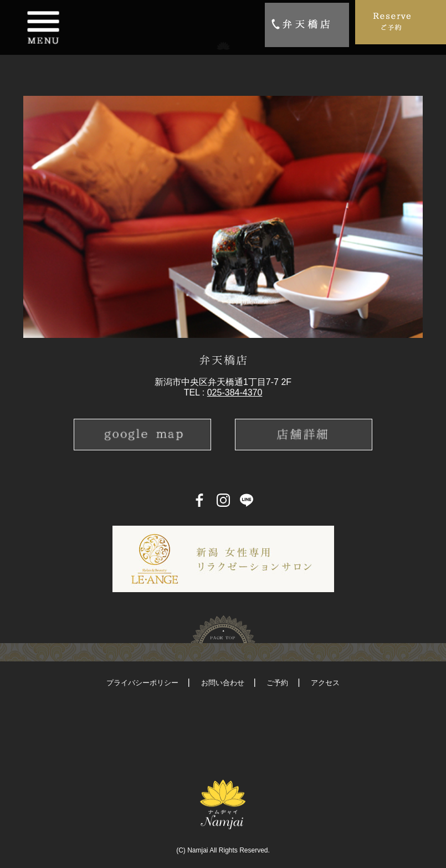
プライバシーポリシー (142, 683)
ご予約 (277, 683)
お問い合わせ (223, 683)
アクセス (325, 683)
